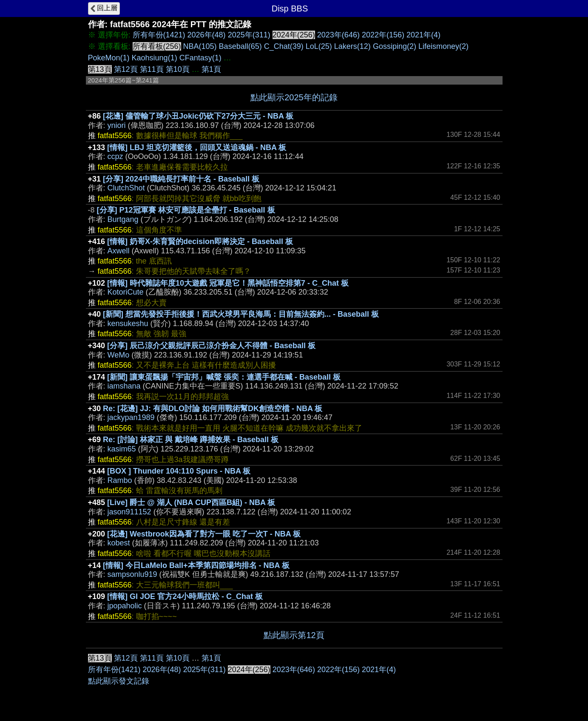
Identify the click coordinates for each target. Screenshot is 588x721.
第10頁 (178, 69)
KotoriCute (126, 292)
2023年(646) (338, 35)
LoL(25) (319, 46)
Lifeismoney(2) (443, 46)
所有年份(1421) (159, 35)
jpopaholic (125, 606)
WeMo (119, 355)
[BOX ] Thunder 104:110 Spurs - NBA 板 (179, 471)
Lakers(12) (352, 46)
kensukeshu (128, 324)
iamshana (124, 386)
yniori (117, 125)
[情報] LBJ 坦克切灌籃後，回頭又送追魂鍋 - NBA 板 (197, 148)
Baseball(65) (240, 46)
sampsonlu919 (132, 574)
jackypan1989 (131, 417)
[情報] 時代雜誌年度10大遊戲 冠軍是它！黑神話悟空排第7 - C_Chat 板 (228, 283)
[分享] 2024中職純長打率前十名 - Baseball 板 (181, 179)
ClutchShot (126, 188)
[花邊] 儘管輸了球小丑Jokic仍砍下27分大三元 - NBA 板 (198, 116)
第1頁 (211, 69)
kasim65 (122, 449)
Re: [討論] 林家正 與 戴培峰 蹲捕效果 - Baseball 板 (191, 440)
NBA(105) (200, 46)
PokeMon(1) (109, 58)
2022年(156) (383, 35)
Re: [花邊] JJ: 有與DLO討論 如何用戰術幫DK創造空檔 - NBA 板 (213, 409)
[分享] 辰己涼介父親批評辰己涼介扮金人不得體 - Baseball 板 (211, 346)
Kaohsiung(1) (155, 58)
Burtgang (123, 219)
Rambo (120, 480)
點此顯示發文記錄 (119, 681)
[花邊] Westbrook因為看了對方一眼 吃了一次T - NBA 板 (204, 534)
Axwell (119, 251)
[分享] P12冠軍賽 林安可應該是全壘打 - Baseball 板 (186, 210)
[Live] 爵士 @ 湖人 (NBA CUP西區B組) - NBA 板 (191, 502)
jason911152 (129, 512)
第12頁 (126, 69)
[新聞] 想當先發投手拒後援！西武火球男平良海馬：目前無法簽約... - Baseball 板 (241, 314)
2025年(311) (249, 35)
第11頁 (152, 69)
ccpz (115, 156)
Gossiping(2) (395, 46)
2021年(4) (423, 35)
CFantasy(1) (200, 58)
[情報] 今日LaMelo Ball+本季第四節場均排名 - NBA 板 (196, 565)
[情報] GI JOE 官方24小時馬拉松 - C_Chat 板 (185, 596)
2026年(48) (207, 35)
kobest (119, 543)
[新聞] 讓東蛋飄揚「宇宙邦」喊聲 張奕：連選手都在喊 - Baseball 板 (224, 377)
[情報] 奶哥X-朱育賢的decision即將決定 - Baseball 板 (200, 241)
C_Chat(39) (284, 46)
